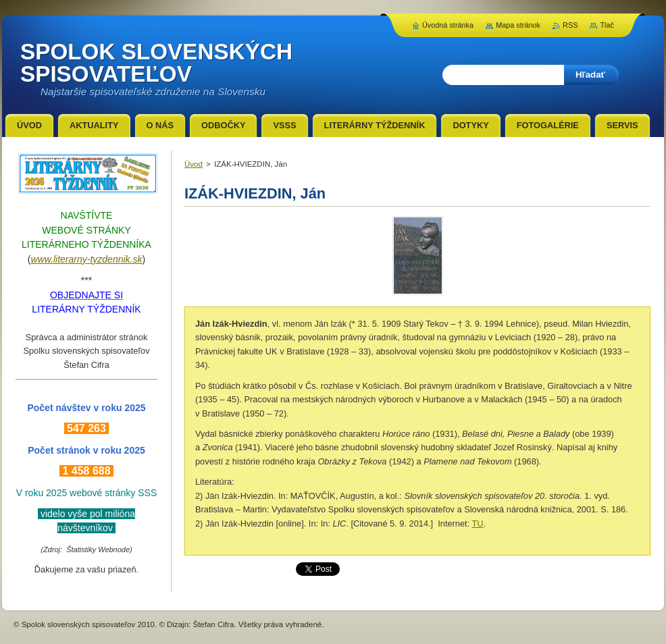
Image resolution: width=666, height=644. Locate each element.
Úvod (194, 164)
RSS (570, 25)
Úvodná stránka (448, 25)
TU (478, 524)
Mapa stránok (518, 25)
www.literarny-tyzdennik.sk (87, 259)
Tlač (607, 25)
